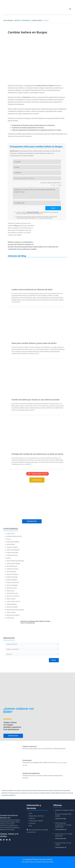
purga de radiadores (12, 579)
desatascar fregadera (12, 606)
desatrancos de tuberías (13, 614)
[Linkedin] (10, 840)
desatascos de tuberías (13, 595)
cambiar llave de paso (12, 568)
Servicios (17, 21)
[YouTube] (7, 840)
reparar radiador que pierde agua (15, 560)
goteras (9, 557)
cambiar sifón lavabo (12, 576)
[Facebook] (1, 840)
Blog (30, 826)
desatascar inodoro (12, 587)
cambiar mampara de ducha (14, 536)
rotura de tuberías (11, 571)
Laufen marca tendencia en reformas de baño (32, 290)
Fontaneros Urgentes (12, 546)
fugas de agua (10, 590)
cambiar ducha (11, 533)
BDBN (11, 21)
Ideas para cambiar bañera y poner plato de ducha (34, 343)
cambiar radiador (11, 612)
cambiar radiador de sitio (13, 601)
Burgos (17, 226)
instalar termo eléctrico (13, 582)
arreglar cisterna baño (12, 552)
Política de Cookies (48, 862)
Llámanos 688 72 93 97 (37, 474)
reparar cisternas (11, 598)
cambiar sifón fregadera (13, 549)
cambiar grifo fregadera (13, 541)
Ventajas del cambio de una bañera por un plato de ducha (37, 454)
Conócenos (32, 823)
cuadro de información (33, 212)
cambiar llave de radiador (13, 563)
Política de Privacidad (35, 862)
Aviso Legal (25, 862)
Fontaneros (26, 21)
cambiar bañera (37, 21)
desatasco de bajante (12, 574)
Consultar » (37, 480)
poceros (9, 538)
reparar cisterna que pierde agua (15, 609)
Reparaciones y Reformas (36, 816)
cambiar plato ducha (12, 555)
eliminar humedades (12, 584)
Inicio (31, 813)
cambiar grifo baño (12, 603)
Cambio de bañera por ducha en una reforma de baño (36, 400)
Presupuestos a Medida (36, 821)
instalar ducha (10, 617)
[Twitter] (4, 840)
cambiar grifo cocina (12, 593)
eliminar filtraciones (12, 565)
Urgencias (32, 818)
